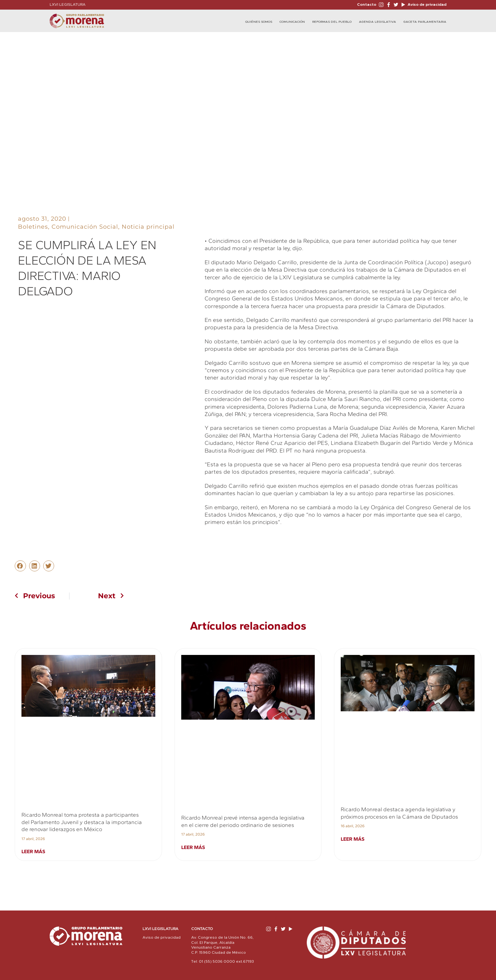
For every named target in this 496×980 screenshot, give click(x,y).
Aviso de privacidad (427, 4)
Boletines (33, 227)
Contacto (367, 4)
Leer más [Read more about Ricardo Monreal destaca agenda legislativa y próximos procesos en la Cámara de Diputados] (353, 839)
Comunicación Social (85, 227)
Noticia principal (148, 227)
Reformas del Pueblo (332, 22)
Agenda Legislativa (378, 22)
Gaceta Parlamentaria (425, 22)
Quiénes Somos (259, 22)
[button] (20, 566)
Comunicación (292, 22)
